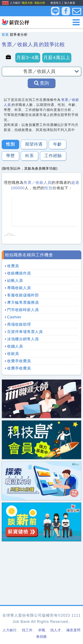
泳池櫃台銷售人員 (23, 339)
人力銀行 (10, 3)
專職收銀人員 (19, 288)
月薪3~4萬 (28, 58)
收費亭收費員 (19, 361)
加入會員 (70, 3)
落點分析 (40, 3)
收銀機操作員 (19, 273)
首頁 (5, 35)
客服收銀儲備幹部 (23, 295)
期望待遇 (34, 144)
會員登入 (56, 3)
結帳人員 (15, 281)
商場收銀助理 (19, 324)
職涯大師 (27, 3)
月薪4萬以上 (57, 58)
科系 (29, 156)
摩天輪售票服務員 (23, 302)
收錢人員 (15, 346)
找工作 (27, 630)
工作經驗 (53, 156)
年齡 (57, 144)
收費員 (13, 266)
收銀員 (13, 354)
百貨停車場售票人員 (25, 332)
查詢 (41, 83)
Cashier (14, 317)
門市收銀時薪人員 (23, 310)
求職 (42, 630)
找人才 (56, 630)
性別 (10, 144)
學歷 (10, 156)
